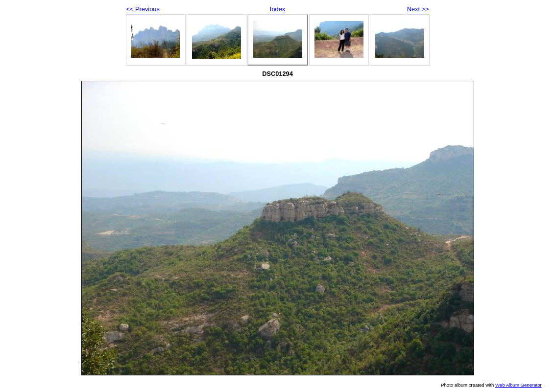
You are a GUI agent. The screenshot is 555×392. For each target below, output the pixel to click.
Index (277, 9)
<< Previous (143, 9)
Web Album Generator (519, 385)
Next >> (418, 9)
